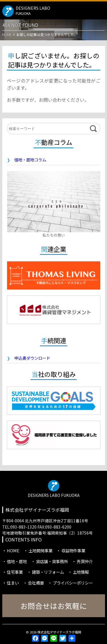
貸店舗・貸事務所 (52, 561)
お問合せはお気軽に (54, 606)
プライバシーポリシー (73, 583)
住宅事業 (15, 572)
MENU (100, 10)
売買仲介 (85, 561)
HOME (13, 550)
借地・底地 (17, 561)
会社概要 (36, 583)
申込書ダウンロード (32, 358)
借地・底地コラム (30, 160)
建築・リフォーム (48, 572)
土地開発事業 (41, 550)
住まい (13, 583)
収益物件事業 (73, 550)
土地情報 (81, 572)
